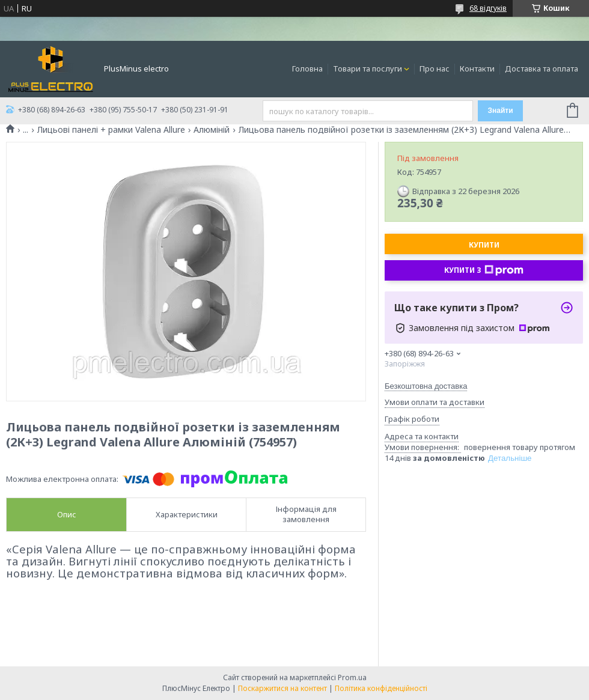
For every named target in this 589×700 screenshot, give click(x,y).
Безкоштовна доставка (426, 386)
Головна (307, 68)
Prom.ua (352, 677)
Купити (484, 245)
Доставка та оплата (542, 68)
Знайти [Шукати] (500, 111)
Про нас (435, 68)
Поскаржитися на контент (282, 688)
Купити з (484, 270)
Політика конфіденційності (381, 688)
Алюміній (212, 130)
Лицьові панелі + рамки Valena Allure (111, 130)
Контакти (477, 68)
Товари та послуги (368, 68)
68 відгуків (488, 8)
